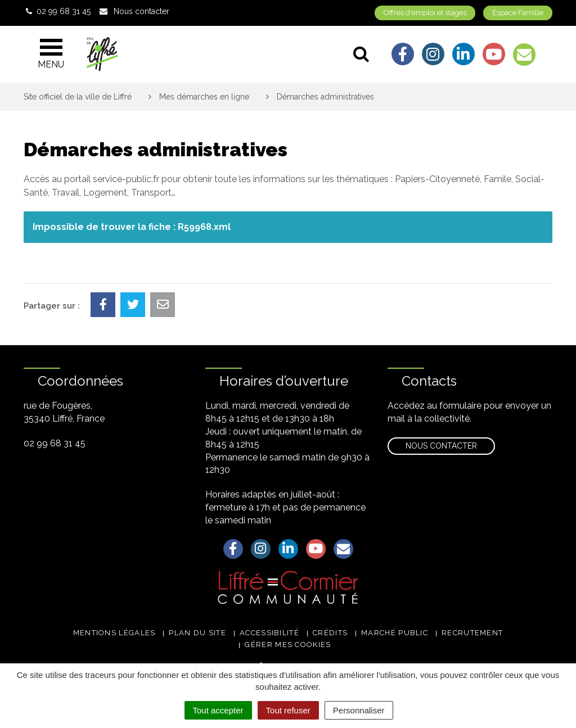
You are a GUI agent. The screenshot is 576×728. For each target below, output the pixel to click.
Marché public (395, 633)
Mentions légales (114, 633)
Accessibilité (269, 633)
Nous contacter (441, 446)
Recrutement (472, 633)
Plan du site (197, 633)
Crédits (330, 633)
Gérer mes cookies (288, 645)
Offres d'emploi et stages (425, 13)
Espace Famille (518, 13)
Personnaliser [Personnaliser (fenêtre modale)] (359, 710)
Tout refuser (288, 710)
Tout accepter (218, 710)
